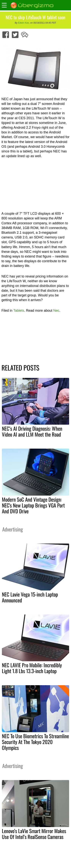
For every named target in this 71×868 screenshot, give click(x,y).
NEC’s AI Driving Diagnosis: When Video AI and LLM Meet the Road (32, 431)
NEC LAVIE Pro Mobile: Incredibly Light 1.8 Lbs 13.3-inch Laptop (32, 668)
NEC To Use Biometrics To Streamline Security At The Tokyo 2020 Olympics (35, 742)
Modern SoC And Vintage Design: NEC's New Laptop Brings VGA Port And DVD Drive (33, 505)
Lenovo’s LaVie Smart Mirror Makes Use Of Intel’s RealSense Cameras (34, 834)
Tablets (19, 311)
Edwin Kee (23, 23)
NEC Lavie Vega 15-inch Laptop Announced (30, 597)
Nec (56, 311)
